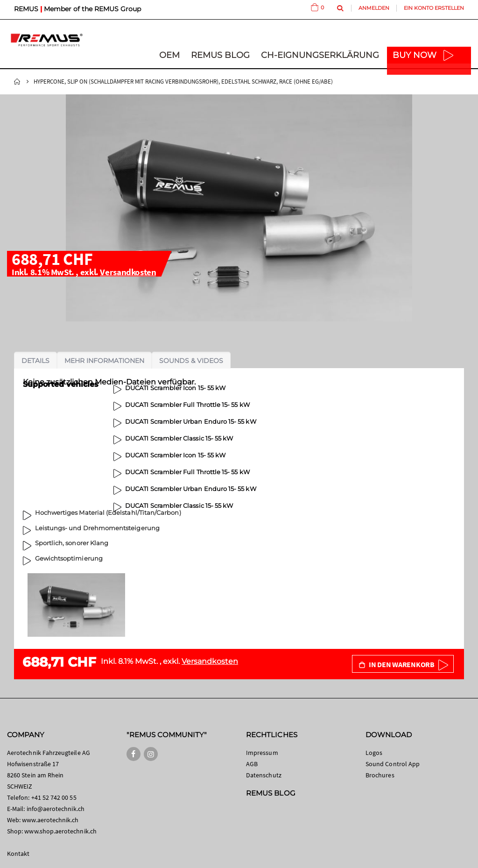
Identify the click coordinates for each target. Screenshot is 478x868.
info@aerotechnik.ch (56, 809)
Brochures (380, 775)
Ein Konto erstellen (434, 8)
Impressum (262, 753)
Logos (374, 753)
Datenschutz (264, 775)
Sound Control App (393, 764)
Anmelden (374, 8)
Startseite (17, 82)
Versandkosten (128, 272)
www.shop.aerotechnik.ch (60, 831)
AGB (252, 764)
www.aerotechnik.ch (50, 820)
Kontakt (18, 854)
